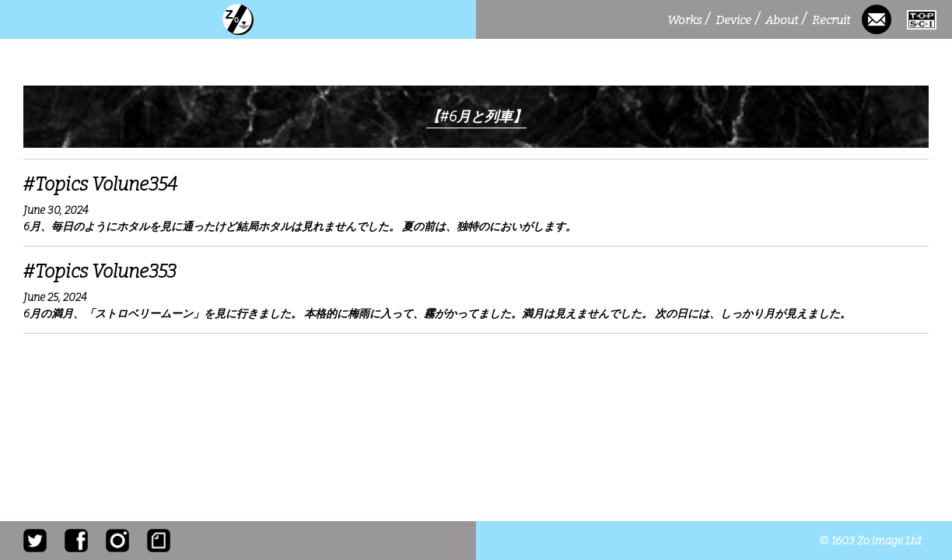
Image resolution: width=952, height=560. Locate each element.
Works (688, 20)
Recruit (833, 20)
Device (737, 20)
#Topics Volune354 (100, 184)
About (786, 20)
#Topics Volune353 (100, 271)
